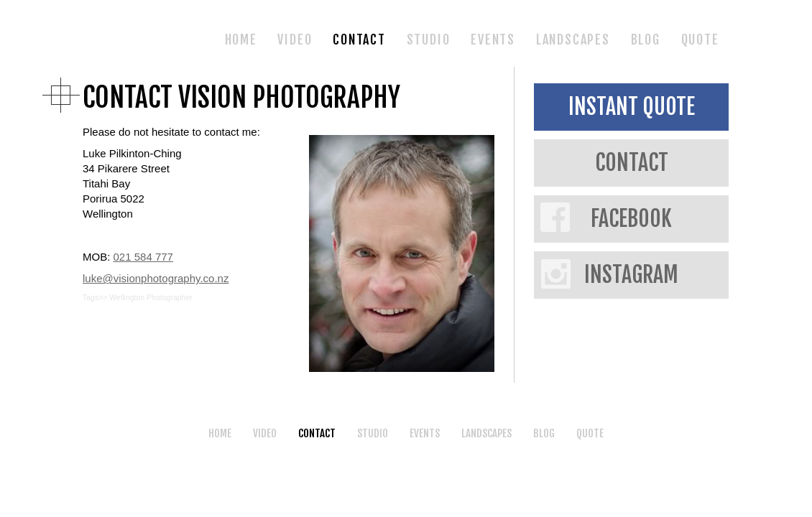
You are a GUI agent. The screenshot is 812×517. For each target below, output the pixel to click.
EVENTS (493, 39)
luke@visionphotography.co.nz (156, 278)
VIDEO (295, 39)
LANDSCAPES (573, 39)
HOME (241, 39)
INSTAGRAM (631, 275)
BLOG (646, 39)
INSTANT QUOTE (632, 107)
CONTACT (359, 39)
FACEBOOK (631, 219)
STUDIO (429, 39)
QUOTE (700, 39)
